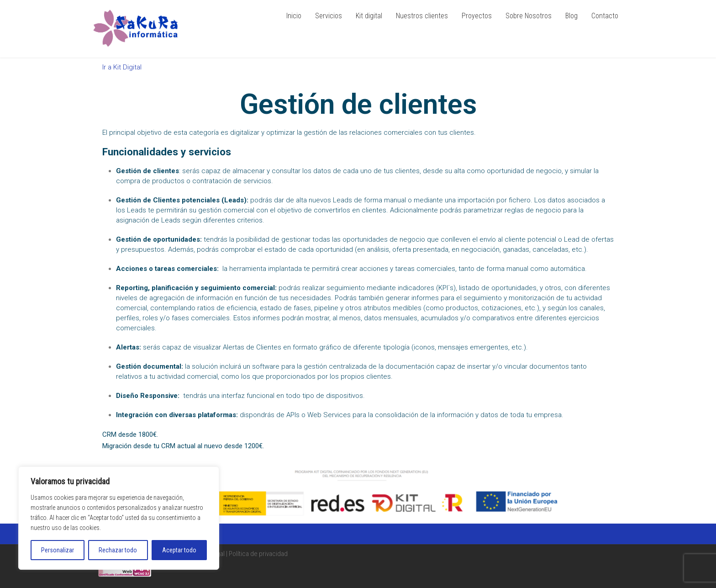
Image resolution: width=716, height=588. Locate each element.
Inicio (294, 16)
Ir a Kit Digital (122, 67)
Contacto (605, 16)
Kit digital (369, 16)
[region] (119, 518)
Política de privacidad (258, 554)
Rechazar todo (118, 550)
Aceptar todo (179, 550)
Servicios (329, 16)
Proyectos (477, 16)
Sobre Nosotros (529, 16)
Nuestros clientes (422, 16)
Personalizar (58, 550)
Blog (571, 16)
